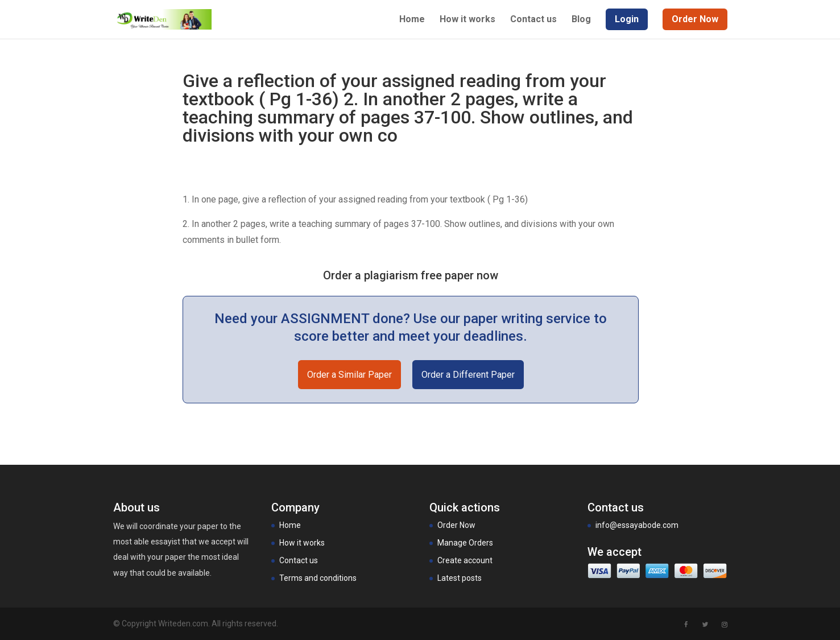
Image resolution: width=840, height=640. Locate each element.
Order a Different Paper (468, 375)
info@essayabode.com (637, 525)
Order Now (456, 525)
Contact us (533, 20)
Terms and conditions (318, 578)
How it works (467, 20)
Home (412, 20)
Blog (581, 20)
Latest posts (460, 578)
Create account (465, 560)
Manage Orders (465, 543)
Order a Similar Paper (349, 375)
